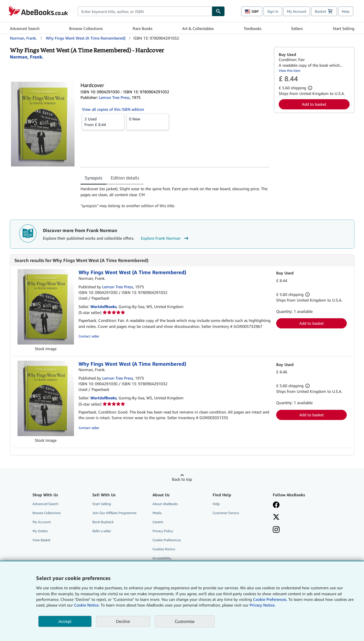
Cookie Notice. (87, 605)
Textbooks (253, 28)
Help (346, 11)
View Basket (42, 540)
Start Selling (344, 28)
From (103, 122)
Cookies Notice (164, 549)
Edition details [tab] (125, 178)
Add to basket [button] (314, 104)
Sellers (297, 28)
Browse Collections (86, 28)
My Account (297, 11)
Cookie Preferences (167, 540)
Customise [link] (185, 621)
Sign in (273, 11)
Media (157, 513)
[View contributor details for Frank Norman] (27, 57)
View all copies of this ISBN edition (113, 109)
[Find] (218, 11)
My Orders (40, 531)
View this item (290, 71)
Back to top (182, 479)
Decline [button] (123, 621)
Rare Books (143, 28)
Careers (158, 522)
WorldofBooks (103, 307)
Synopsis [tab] (93, 178)
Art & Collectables (198, 28)
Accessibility (162, 558)
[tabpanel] (175, 197)
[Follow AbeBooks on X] (299, 517)
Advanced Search (25, 28)
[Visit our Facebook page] (299, 505)
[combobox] (145, 11)
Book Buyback (103, 522)
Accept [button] (65, 621)
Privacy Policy (163, 531)
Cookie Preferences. (270, 599)
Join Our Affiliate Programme (114, 513)
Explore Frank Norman (165, 238)
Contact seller (89, 336)
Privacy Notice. (262, 605)
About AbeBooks (165, 504)
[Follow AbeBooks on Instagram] (299, 530)
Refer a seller (102, 531)
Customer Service (226, 513)
